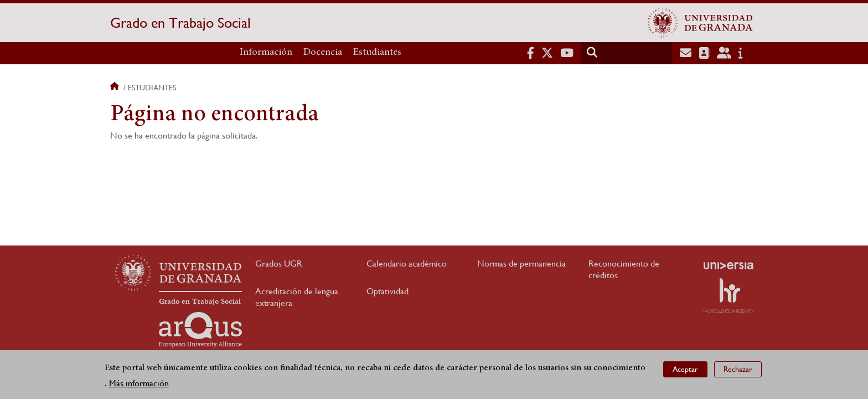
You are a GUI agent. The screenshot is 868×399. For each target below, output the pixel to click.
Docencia (323, 53)
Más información (139, 383)
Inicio (116, 88)
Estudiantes (377, 53)
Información (266, 53)
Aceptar (685, 369)
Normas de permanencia (521, 264)
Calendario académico (407, 264)
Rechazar (738, 369)
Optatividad (387, 291)
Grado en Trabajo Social (180, 23)
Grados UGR (279, 264)
